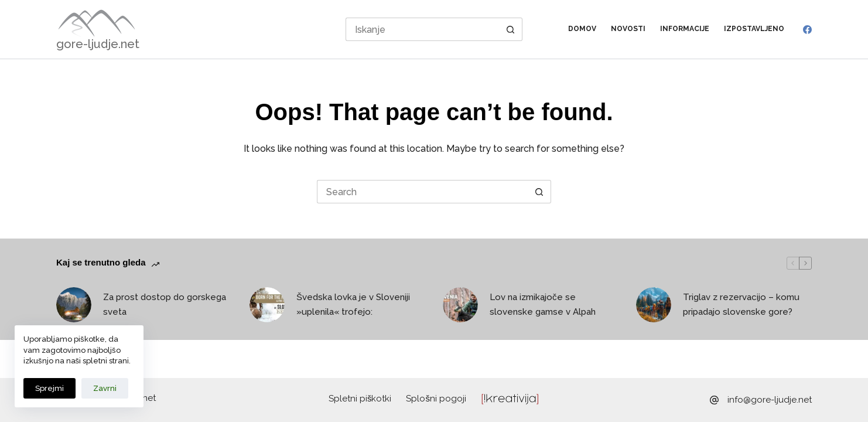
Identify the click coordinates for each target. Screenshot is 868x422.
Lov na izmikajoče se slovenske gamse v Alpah (543, 304)
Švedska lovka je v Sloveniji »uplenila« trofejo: (353, 304)
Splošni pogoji (436, 399)
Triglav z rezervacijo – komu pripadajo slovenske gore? (741, 304)
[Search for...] (423, 29)
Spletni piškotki (360, 399)
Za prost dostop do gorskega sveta (165, 304)
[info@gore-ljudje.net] (714, 400)
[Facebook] (807, 30)
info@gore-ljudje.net (770, 400)
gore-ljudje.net (98, 44)
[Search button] (511, 29)
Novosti (628, 29)
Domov (582, 29)
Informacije (685, 29)
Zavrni (105, 388)
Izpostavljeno (754, 29)
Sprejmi (49, 388)
